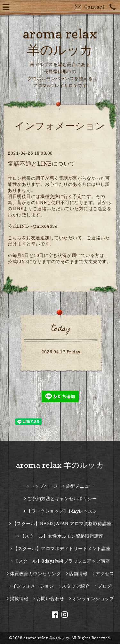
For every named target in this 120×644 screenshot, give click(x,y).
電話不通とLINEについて (42, 164)
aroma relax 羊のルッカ (60, 465)
